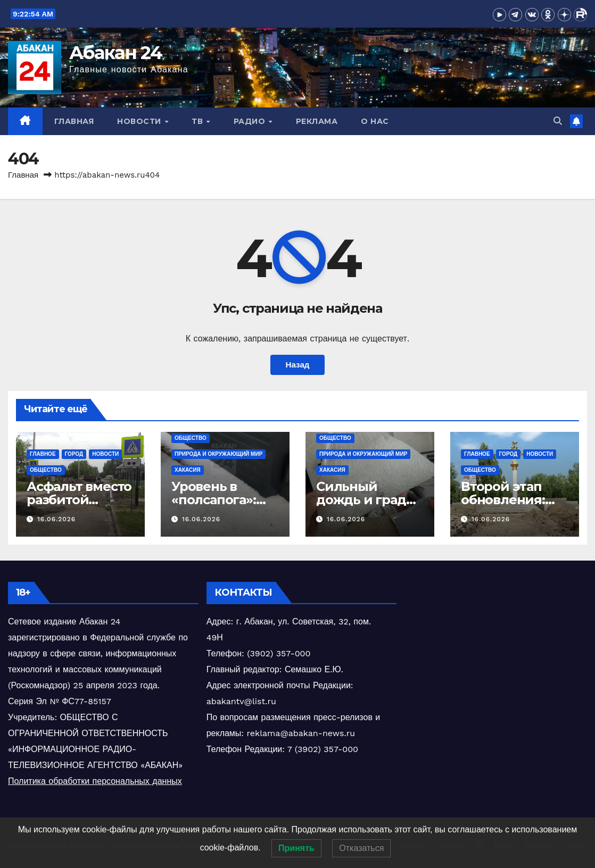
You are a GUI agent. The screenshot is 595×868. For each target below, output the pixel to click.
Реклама (317, 121)
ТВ (199, 121)
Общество (46, 470)
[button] (558, 121)
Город (74, 454)
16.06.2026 (56, 519)
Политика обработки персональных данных (95, 781)
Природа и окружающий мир (218, 454)
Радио (251, 121)
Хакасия (188, 470)
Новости (140, 121)
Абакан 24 (116, 53)
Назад (297, 365)
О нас (375, 121)
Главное (43, 454)
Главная (74, 121)
